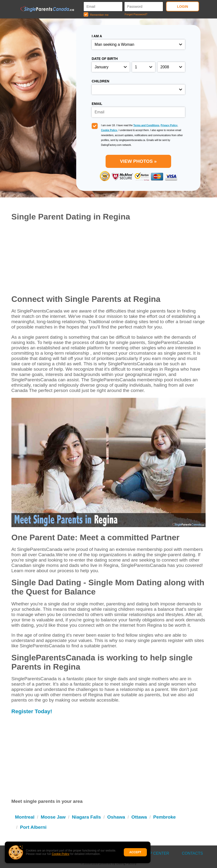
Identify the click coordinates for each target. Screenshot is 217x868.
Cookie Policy (61, 854)
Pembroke (164, 817)
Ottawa (139, 817)
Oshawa (116, 817)
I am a (97, 36)
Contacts (192, 853)
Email (97, 104)
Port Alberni (33, 827)
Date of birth (105, 59)
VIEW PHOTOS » (138, 161)
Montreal (25, 817)
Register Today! (32, 711)
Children (100, 81)
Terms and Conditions (146, 125)
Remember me (96, 14)
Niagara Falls (86, 817)
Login (183, 7)
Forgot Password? (136, 14)
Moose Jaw (53, 817)
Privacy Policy (169, 125)
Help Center (156, 853)
